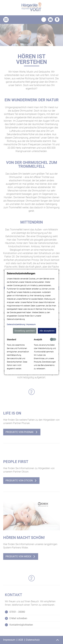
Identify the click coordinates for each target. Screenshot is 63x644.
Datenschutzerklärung (16, 324)
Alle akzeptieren (47, 331)
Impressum (31, 324)
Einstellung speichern (25, 331)
